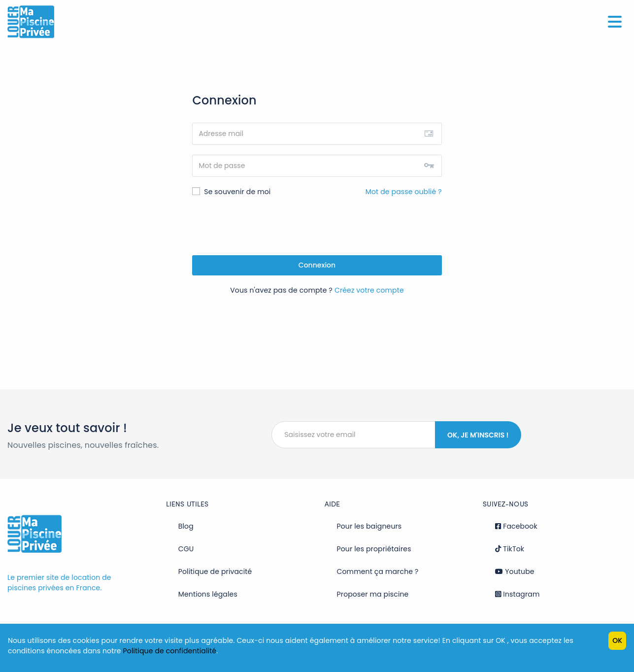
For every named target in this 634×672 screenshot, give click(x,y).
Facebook (516, 526)
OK (617, 640)
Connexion (317, 265)
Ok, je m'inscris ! (478, 435)
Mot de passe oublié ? (404, 192)
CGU (186, 549)
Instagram (517, 594)
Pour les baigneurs (369, 526)
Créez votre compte (369, 290)
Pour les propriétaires (374, 549)
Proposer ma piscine (373, 594)
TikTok (510, 549)
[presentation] (317, 226)
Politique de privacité (215, 571)
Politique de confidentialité (170, 651)
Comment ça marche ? (378, 571)
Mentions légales (208, 594)
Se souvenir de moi (231, 192)
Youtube (515, 571)
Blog (186, 526)
